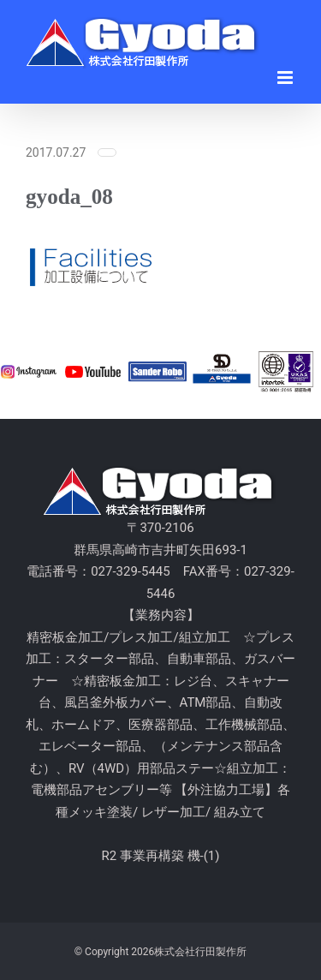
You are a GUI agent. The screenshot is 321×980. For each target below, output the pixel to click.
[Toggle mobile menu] (286, 78)
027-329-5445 (131, 571)
